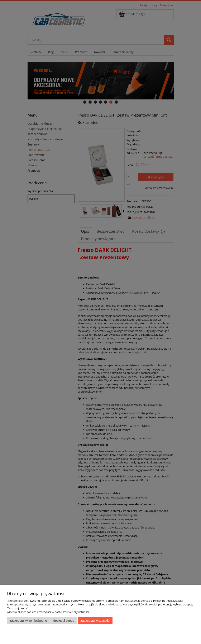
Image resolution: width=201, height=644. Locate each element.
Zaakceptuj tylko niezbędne (28, 621)
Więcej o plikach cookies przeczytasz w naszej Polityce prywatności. (48, 612)
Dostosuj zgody (64, 621)
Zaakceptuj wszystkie (95, 621)
